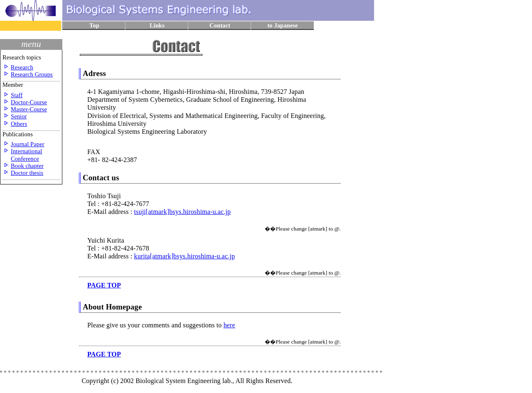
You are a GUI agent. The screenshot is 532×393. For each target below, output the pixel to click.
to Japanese (282, 25)
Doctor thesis (27, 173)
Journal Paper (28, 144)
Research (22, 67)
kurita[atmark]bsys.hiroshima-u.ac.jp (184, 256)
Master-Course (29, 109)
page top (104, 285)
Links (157, 25)
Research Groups (32, 74)
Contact (220, 25)
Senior (19, 116)
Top (94, 25)
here (229, 325)
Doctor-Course (29, 102)
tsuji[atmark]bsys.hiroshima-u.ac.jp (182, 212)
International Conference (26, 155)
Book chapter (27, 166)
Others (19, 124)
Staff (17, 95)
